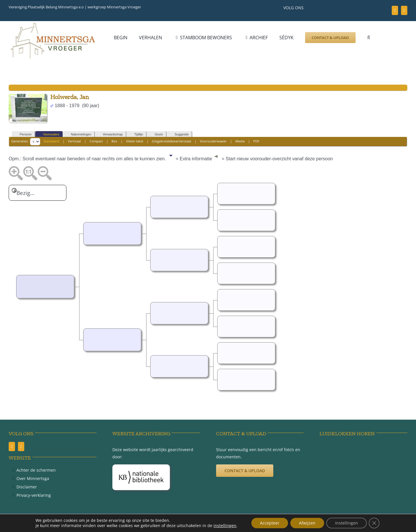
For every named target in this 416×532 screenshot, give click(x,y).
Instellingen (347, 523)
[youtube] (404, 10)
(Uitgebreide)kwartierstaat (172, 141)
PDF (256, 141)
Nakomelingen (78, 134)
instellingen (225, 526)
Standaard (51, 141)
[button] (368, 38)
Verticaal (74, 141)
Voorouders (49, 134)
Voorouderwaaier (213, 141)
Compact (96, 141)
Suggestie (179, 134)
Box (114, 141)
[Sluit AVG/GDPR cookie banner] (374, 523)
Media (240, 141)
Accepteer (270, 523)
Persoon (23, 134)
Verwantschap (110, 134)
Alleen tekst (135, 141)
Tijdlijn (136, 134)
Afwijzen (307, 523)
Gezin (156, 134)
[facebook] (395, 10)
